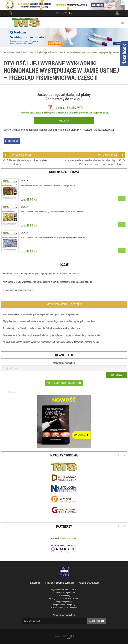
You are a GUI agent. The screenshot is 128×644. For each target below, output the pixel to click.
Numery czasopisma (64, 172)
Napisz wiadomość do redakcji (65, 383)
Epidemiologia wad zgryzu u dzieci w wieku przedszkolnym (27, 162)
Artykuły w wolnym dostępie (64, 304)
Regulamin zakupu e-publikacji (59, 583)
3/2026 (24, 207)
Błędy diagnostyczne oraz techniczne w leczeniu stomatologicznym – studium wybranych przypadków (49, 321)
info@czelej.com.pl (64, 602)
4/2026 (24, 180)
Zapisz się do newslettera (64, 363)
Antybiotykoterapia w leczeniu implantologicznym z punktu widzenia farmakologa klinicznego (47, 282)
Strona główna (12, 52)
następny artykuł (110, 155)
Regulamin (35, 583)
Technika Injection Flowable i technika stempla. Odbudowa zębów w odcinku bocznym (42, 328)
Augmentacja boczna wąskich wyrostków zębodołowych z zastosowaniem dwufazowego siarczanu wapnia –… (53, 342)
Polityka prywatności (89, 583)
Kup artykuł (64, 121)
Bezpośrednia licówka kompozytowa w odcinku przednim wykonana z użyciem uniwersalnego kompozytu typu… (53, 335)
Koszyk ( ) (64, 13)
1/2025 (64, 265)
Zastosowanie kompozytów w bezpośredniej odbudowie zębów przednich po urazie (40, 314)
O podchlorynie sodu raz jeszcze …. (20, 290)
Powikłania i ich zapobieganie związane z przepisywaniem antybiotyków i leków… (41, 273)
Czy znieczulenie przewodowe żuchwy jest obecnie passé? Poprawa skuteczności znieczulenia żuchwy (93, 162)
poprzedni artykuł (18, 155)
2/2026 (24, 232)
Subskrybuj (117, 375)
